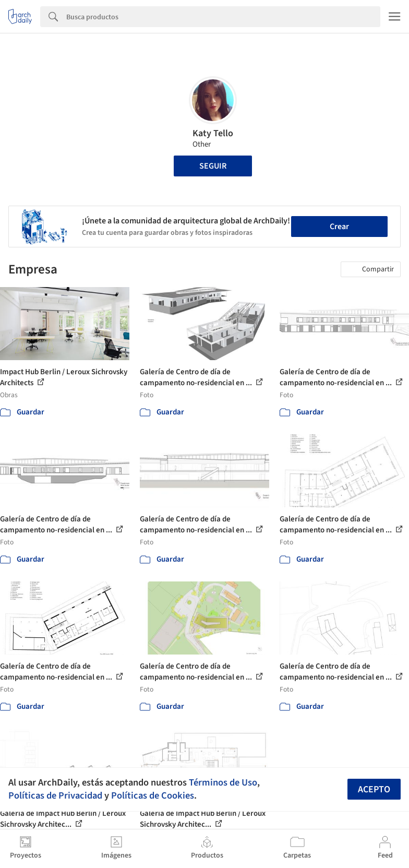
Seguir (213, 166)
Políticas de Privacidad (55, 795)
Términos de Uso (223, 782)
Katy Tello (213, 133)
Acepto (374, 789)
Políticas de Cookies (153, 795)
